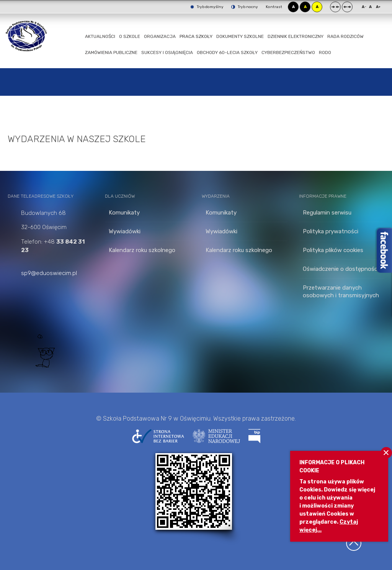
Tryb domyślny (207, 7)
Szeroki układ (347, 7)
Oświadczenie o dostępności (341, 269)
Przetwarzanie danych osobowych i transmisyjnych (341, 292)
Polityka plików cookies (333, 250)
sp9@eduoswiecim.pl (49, 273)
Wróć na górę (354, 543)
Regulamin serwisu (327, 213)
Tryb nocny (245, 7)
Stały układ (335, 7)
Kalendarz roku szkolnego (142, 250)
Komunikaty (124, 213)
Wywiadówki (125, 231)
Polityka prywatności (331, 231)
